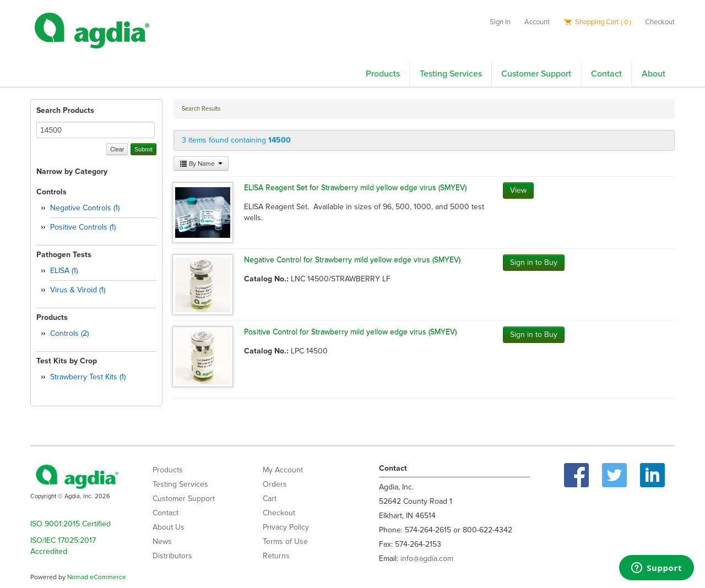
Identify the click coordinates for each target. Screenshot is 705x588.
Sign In (500, 22)
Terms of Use (285, 541)
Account (537, 22)
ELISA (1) (64, 271)
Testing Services (451, 74)
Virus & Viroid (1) (78, 290)
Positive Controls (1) (83, 227)
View (518, 190)
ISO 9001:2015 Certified (70, 524)
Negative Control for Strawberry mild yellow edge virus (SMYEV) (352, 260)
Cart (270, 499)
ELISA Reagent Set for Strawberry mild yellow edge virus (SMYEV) (355, 187)
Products (383, 74)
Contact (606, 74)
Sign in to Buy (534, 262)
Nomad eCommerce (97, 577)
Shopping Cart (597, 22)
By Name (201, 164)
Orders (275, 484)
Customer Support (536, 74)
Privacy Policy (286, 527)
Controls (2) (69, 333)
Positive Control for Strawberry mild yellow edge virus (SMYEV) (350, 332)
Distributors (172, 556)
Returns (276, 556)
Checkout (660, 22)
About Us (169, 527)
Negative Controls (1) (85, 208)
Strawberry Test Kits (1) (88, 377)
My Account (283, 470)
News (162, 541)
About (654, 74)
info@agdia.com (427, 559)
